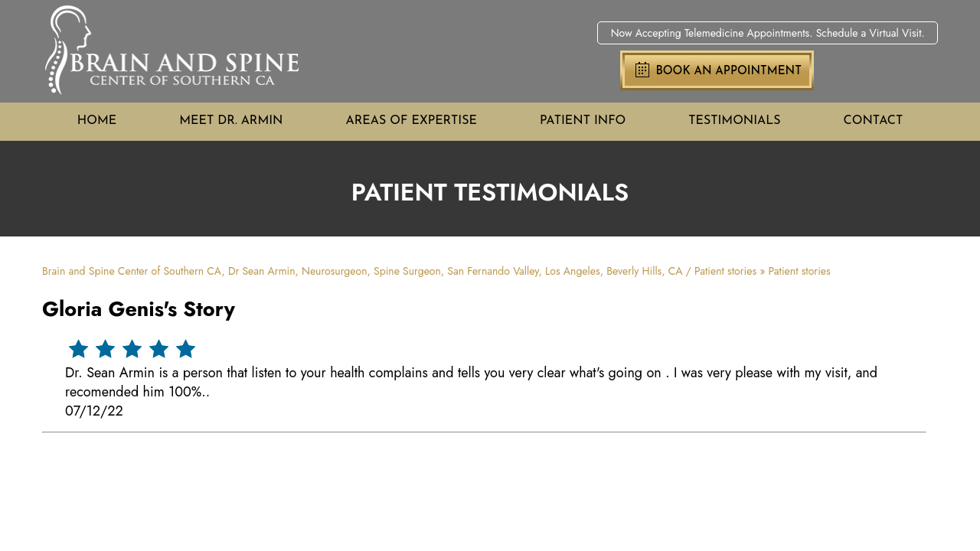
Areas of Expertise (412, 121)
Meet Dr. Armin (231, 121)
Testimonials (734, 121)
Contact (874, 121)
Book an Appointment (728, 72)
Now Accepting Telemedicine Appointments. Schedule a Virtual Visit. (768, 33)
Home (97, 121)
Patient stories (725, 271)
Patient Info (583, 121)
